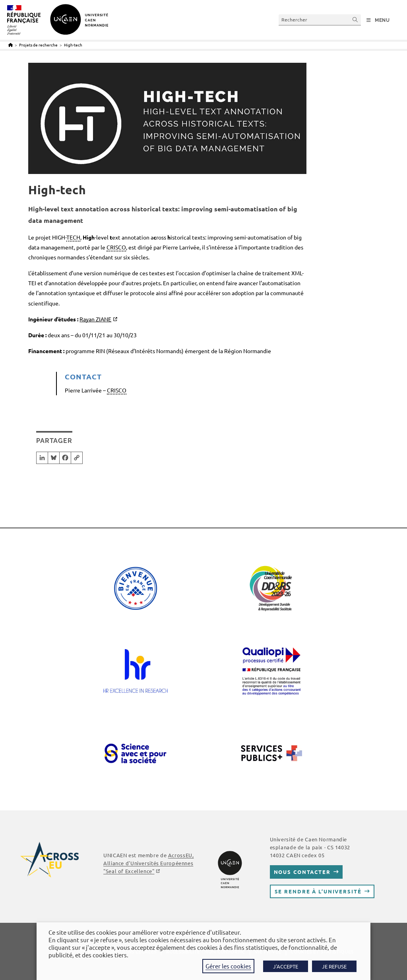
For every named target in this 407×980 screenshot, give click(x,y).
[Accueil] (11, 45)
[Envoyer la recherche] (355, 20)
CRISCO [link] (116, 247)
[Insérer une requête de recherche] (320, 20)
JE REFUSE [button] (334, 966)
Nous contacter (302, 872)
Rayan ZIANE (95, 319)
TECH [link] (73, 237)
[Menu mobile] (378, 20)
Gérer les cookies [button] (228, 966)
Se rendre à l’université (318, 891)
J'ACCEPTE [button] (286, 966)
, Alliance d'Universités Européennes (148, 863)
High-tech (73, 45)
